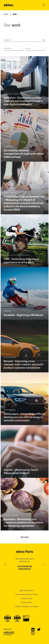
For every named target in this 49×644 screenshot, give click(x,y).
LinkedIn (33, 629)
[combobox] (14, 49)
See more (24, 537)
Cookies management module (26, 606)
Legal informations (26, 590)
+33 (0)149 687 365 (25, 566)
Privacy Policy (26, 602)
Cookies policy (26, 598)
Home (6, 14)
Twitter (39, 629)
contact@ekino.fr (25, 569)
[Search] (44, 40)
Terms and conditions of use (26, 594)
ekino (9, 5)
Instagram (33, 633)
